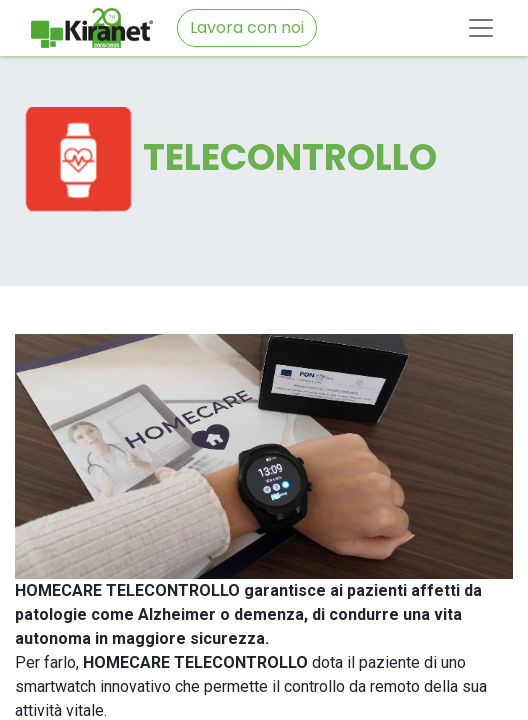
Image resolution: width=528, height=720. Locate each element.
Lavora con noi (247, 27)
